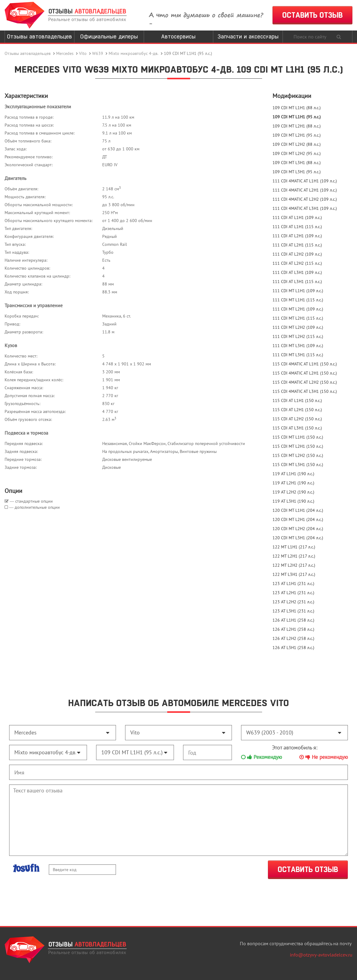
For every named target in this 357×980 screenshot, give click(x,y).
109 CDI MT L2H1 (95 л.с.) (297, 135)
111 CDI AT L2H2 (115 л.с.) (297, 263)
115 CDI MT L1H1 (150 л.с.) (298, 437)
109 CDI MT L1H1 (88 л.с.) (297, 108)
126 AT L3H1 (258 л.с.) (293, 648)
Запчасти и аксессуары (248, 36)
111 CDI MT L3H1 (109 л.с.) (298, 346)
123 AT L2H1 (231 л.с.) (293, 593)
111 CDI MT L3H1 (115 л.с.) (298, 355)
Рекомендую (261, 757)
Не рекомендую (324, 757)
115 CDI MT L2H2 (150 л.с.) (298, 455)
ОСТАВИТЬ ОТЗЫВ (312, 15)
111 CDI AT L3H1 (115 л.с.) (297, 282)
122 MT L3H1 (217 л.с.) (294, 574)
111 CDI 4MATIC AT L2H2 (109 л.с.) (305, 199)
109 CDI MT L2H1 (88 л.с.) (297, 126)
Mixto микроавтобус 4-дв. (133, 53)
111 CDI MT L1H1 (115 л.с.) (298, 300)
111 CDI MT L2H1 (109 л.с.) (298, 309)
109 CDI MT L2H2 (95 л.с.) (297, 153)
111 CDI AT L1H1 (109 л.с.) (297, 217)
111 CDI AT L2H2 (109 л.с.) (297, 254)
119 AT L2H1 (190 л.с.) (293, 483)
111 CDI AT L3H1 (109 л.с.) (297, 272)
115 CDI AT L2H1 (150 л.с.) (297, 410)
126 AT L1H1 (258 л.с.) (293, 620)
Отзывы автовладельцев (40, 36)
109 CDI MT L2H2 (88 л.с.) (297, 144)
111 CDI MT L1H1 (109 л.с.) (298, 291)
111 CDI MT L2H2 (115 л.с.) (298, 336)
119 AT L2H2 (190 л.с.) (293, 492)
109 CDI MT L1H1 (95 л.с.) (297, 117)
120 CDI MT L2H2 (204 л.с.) (298, 529)
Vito (83, 53)
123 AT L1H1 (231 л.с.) (293, 583)
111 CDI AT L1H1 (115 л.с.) (297, 227)
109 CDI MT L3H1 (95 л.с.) (297, 172)
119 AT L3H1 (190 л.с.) (293, 501)
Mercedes (65, 53)
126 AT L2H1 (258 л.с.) (293, 629)
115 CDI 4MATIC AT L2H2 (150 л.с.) (305, 382)
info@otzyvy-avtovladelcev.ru (321, 955)
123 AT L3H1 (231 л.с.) (293, 611)
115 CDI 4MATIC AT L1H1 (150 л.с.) (305, 364)
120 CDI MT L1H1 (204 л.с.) (298, 510)
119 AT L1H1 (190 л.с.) (293, 474)
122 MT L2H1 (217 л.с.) (294, 556)
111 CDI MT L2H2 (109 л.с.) (298, 327)
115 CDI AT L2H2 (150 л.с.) (297, 419)
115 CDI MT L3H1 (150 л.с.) (298, 465)
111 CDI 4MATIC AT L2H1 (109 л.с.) (305, 190)
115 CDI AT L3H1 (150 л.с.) (297, 428)
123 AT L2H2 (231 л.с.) (293, 602)
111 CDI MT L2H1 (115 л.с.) (298, 318)
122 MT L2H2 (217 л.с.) (294, 565)
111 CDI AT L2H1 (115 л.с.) (297, 245)
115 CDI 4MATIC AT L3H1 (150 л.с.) (305, 391)
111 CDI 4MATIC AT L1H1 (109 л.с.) (305, 181)
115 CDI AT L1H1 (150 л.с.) (297, 400)
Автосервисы (178, 36)
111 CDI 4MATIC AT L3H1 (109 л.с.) (305, 208)
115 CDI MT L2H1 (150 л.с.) (298, 446)
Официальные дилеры (109, 36)
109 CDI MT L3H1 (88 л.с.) (297, 163)
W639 (98, 53)
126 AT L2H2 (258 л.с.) (293, 638)
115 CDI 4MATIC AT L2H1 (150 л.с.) (305, 373)
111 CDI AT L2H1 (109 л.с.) (297, 236)
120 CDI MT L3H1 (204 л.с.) (298, 538)
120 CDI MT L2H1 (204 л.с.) (298, 519)
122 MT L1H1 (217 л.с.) (294, 547)
